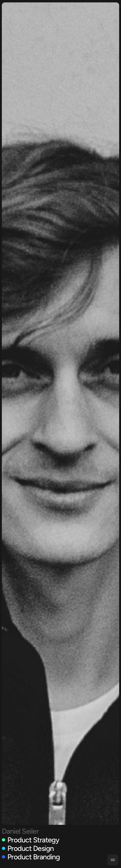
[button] (113, 860)
